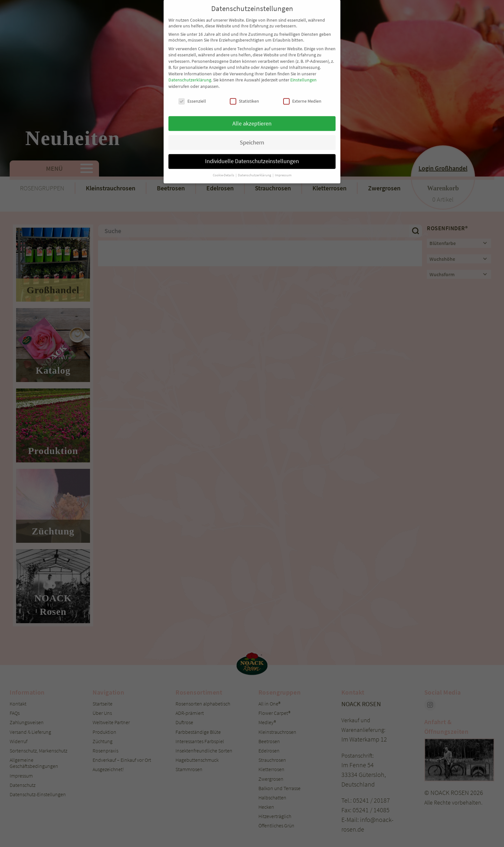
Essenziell (192, 76)
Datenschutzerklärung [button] (255, 150)
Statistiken (244, 76)
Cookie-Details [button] (224, 150)
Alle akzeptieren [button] (252, 98)
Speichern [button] (252, 117)
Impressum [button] (283, 150)
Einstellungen (303, 55)
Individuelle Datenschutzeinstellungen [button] (252, 136)
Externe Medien (302, 76)
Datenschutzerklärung (190, 55)
